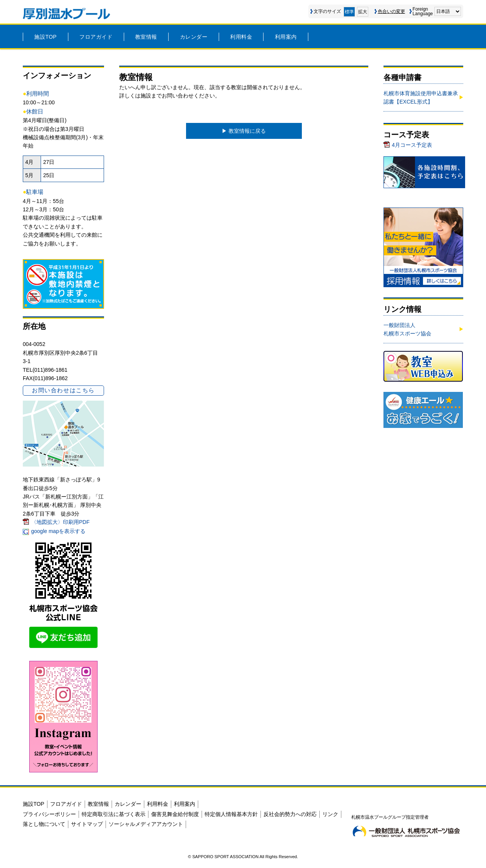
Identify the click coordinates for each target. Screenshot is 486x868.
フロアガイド (96, 37)
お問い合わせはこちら (63, 390)
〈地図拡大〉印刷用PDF (60, 522)
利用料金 (241, 37)
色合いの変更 (391, 11)
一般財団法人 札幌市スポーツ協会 (407, 329)
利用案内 (286, 37)
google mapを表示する (58, 531)
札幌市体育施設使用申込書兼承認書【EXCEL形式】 (421, 97)
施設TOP (45, 37)
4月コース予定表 (412, 145)
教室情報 (146, 37)
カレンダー (194, 37)
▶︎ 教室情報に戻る (244, 131)
